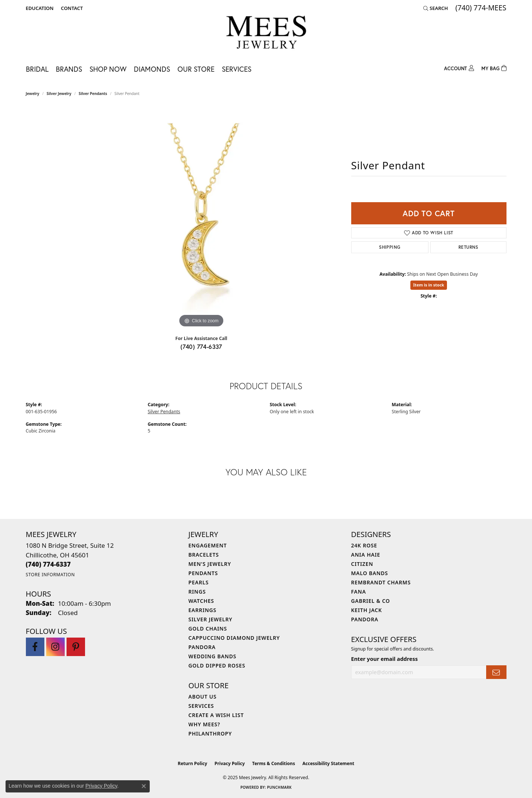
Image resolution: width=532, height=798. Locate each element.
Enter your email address (384, 659)
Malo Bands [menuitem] (370, 573)
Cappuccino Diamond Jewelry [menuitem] (234, 638)
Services (237, 69)
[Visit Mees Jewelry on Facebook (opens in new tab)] (35, 647)
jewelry (33, 94)
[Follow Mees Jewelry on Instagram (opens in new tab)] (55, 647)
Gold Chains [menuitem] (208, 629)
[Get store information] (50, 575)
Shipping (390, 247)
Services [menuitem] (201, 706)
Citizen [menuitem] (362, 564)
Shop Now (108, 69)
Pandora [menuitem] (202, 647)
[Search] (436, 8)
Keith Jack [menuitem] (367, 610)
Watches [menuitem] (201, 601)
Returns (468, 247)
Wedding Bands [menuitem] (213, 656)
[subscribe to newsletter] (496, 672)
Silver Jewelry (59, 94)
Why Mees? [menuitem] (204, 724)
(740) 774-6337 (201, 347)
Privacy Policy (230, 763)
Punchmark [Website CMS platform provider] (279, 787)
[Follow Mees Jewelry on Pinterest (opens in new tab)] (76, 647)
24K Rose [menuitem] (364, 545)
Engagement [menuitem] (208, 545)
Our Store (196, 69)
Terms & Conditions (274, 763)
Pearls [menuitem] (199, 582)
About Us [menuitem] (203, 697)
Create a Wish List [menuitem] (216, 715)
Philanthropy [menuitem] (210, 734)
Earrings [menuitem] (203, 610)
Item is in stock (429, 285)
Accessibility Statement (328, 763)
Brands (69, 69)
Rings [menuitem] (197, 592)
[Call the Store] (48, 564)
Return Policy (193, 763)
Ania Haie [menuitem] (366, 555)
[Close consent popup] (144, 786)
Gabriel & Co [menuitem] (371, 601)
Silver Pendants (93, 94)
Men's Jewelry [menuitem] (210, 564)
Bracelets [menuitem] (204, 555)
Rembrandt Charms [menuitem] (381, 582)
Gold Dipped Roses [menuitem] (217, 665)
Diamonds (152, 69)
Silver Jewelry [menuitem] (211, 619)
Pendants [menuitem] (203, 573)
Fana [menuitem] (359, 592)
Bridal (37, 69)
